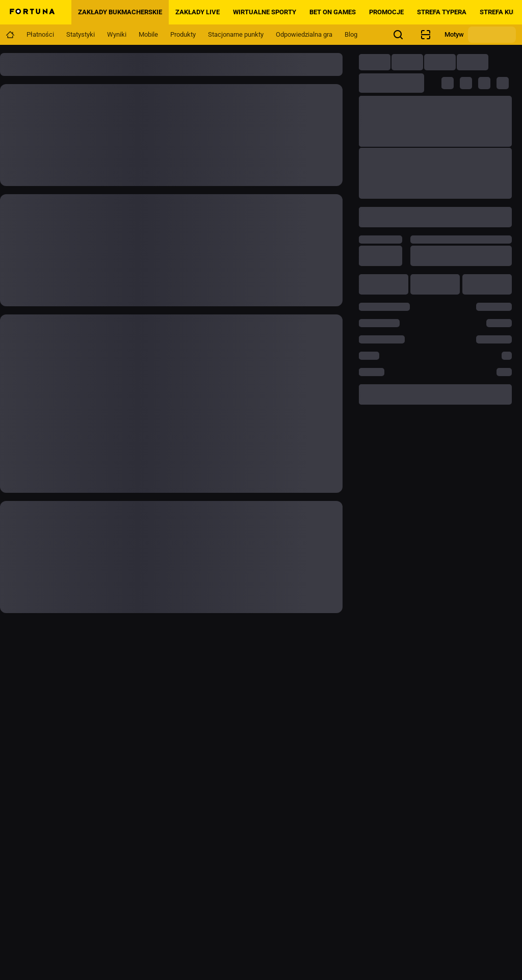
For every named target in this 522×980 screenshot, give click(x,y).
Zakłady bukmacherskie (120, 12)
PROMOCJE (386, 12)
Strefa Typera (442, 12)
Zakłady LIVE (198, 12)
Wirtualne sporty (265, 12)
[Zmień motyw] (492, 35)
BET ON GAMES (333, 12)
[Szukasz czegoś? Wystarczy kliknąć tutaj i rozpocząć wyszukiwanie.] (398, 35)
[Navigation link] (10, 35)
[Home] (32, 12)
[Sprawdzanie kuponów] (426, 35)
